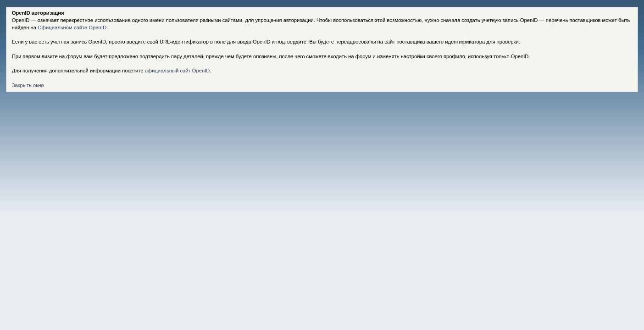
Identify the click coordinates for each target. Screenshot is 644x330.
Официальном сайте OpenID (72, 27)
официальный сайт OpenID (178, 71)
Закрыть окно (28, 85)
